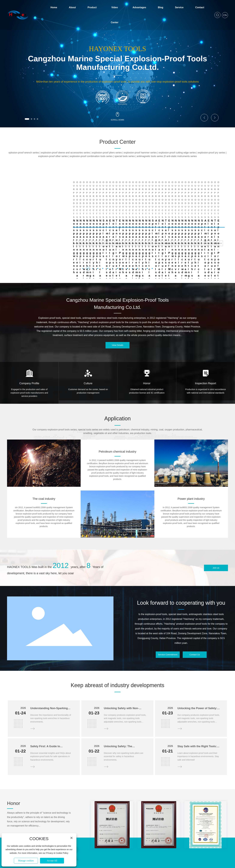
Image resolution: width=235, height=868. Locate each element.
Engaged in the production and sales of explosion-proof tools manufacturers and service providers (29, 358)
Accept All (52, 861)
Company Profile (29, 348)
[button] (27, 119)
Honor (147, 348)
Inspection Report (206, 348)
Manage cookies (26, 861)
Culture (88, 348)
